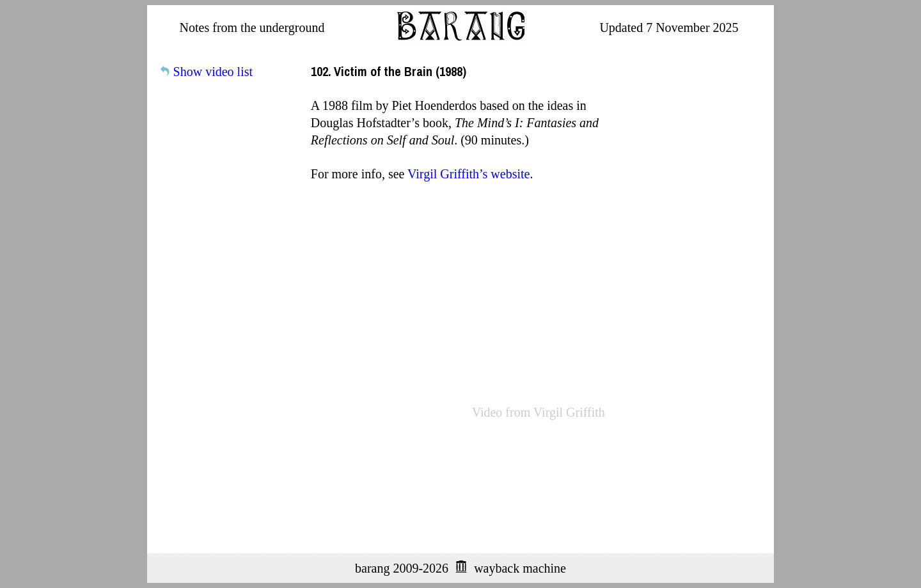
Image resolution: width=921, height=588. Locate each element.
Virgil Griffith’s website (468, 174)
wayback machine (520, 568)
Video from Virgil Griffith (539, 412)
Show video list (213, 72)
